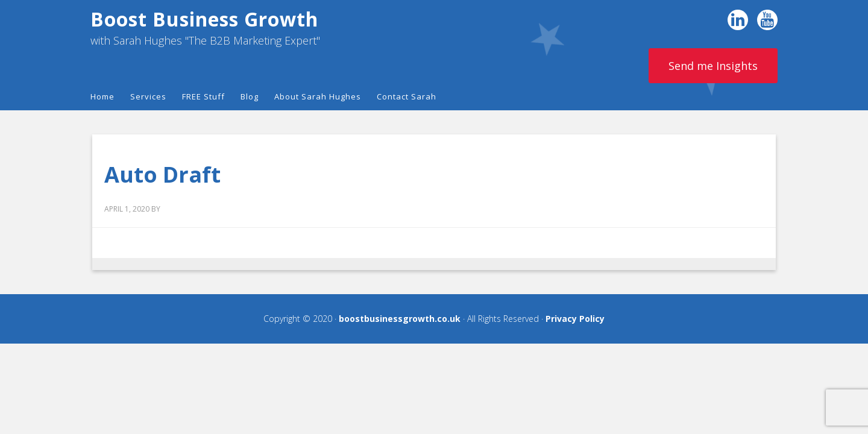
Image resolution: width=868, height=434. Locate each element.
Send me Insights (713, 66)
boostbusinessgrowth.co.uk (400, 319)
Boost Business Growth (204, 19)
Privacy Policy (575, 319)
